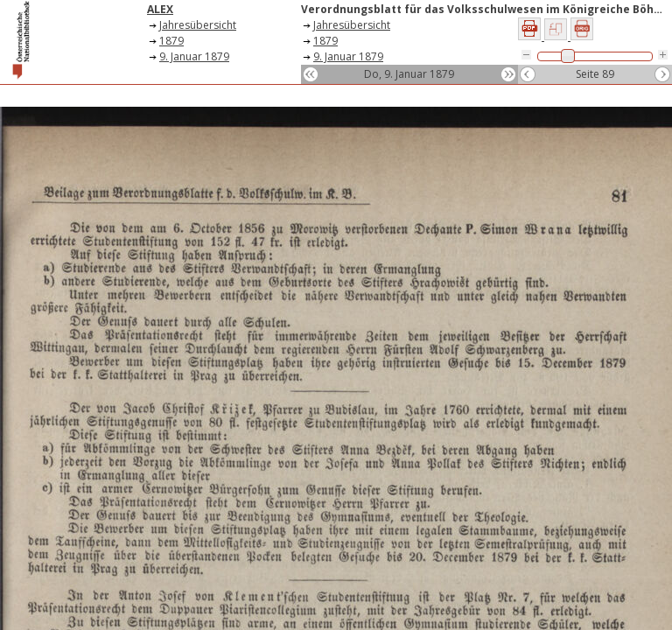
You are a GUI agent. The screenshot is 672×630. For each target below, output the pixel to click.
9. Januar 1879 (194, 56)
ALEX (160, 9)
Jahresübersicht (198, 25)
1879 (171, 41)
